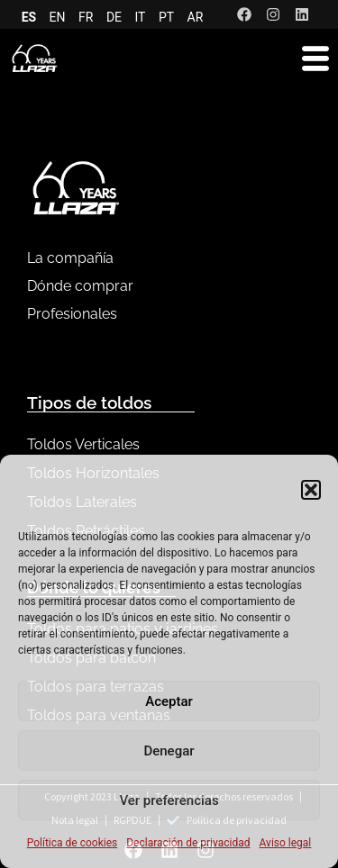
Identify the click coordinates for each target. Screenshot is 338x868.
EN (58, 17)
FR (86, 17)
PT (166, 17)
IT (141, 17)
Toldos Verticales (83, 444)
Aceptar (169, 701)
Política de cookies (73, 843)
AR (196, 17)
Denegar (169, 751)
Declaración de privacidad (188, 843)
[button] (311, 490)
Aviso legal (286, 843)
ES (29, 17)
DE (114, 17)
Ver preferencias (169, 800)
